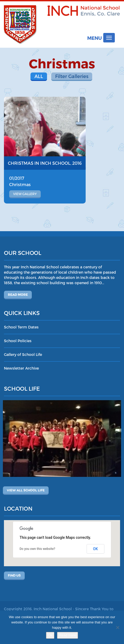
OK (95, 549)
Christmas (20, 184)
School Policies (18, 341)
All (39, 76)
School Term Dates (21, 327)
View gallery (25, 194)
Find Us (14, 575)
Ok (50, 635)
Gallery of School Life (23, 354)
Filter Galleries (72, 76)
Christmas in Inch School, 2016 (45, 163)
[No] (117, 627)
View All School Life (26, 490)
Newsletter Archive (21, 368)
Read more (18, 294)
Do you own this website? (38, 549)
